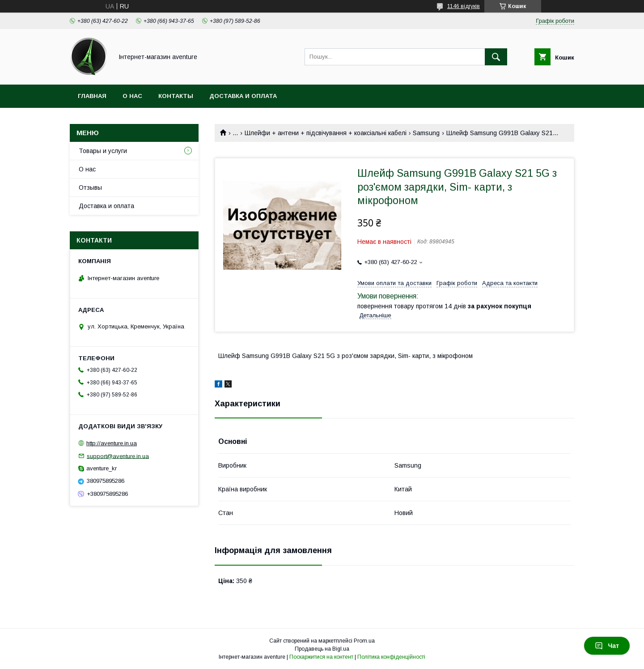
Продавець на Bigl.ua (322, 649)
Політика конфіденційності (391, 657)
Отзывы (90, 187)
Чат (607, 646)
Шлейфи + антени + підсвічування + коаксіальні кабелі (326, 133)
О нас (132, 96)
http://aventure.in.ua (112, 443)
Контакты (176, 96)
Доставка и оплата (243, 96)
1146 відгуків (464, 6)
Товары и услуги (103, 151)
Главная (92, 96)
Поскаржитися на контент (321, 657)
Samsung (426, 133)
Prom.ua (364, 641)
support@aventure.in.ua (118, 456)
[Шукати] (496, 57)
